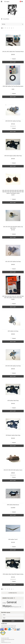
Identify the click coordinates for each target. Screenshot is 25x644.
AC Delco (4, 603)
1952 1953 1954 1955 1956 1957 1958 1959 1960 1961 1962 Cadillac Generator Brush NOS (13, 297)
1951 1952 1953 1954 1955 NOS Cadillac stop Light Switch (13, 227)
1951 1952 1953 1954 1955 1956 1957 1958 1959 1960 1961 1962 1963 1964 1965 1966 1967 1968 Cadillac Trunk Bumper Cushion (13, 192)
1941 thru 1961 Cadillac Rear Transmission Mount (13, 52)
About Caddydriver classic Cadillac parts (9, 626)
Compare (14, 59)
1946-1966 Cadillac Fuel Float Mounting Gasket (13, 86)
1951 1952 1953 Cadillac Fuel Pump (13, 262)
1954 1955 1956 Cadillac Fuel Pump (13, 366)
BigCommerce (8, 642)
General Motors (10, 604)
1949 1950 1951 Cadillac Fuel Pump (13, 121)
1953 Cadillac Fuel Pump (13, 331)
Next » (13, 28)
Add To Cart (13, 62)
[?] (14, 598)
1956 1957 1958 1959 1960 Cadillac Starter (13, 470)
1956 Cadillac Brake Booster (13, 505)
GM (13, 607)
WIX (20, 607)
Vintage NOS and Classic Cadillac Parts (8, 627)
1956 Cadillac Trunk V (13, 539)
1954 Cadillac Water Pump (13, 401)
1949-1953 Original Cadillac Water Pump (13, 156)
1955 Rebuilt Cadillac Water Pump (13, 435)
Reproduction (17, 607)
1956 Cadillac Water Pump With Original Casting (13, 574)
